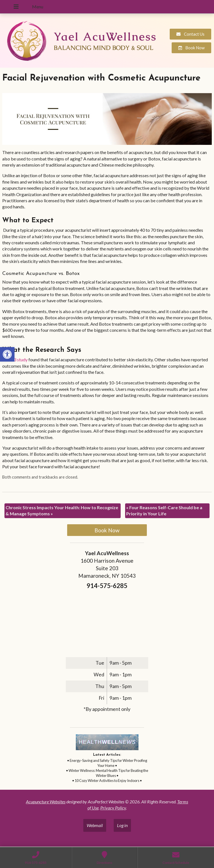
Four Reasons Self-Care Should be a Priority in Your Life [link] (164, 510)
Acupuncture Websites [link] (46, 802)
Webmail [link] (95, 825)
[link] (7, 354)
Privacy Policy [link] (113, 808)
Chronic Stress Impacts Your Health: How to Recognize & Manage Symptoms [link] (62, 510)
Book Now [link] (107, 530)
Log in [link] (122, 825)
